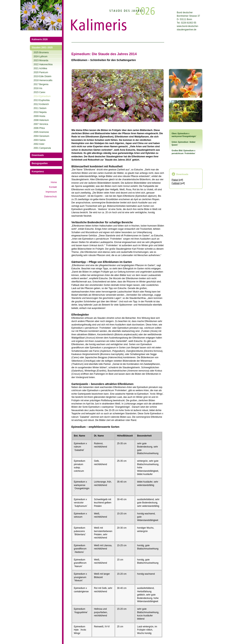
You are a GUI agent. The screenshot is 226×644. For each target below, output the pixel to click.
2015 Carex (40, 92)
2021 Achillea (40, 68)
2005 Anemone (41, 132)
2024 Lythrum (41, 56)
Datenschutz (51, 197)
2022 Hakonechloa (43, 64)
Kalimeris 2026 (40, 39)
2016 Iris (38, 88)
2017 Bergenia (41, 84)
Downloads (38, 155)
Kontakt (53, 187)
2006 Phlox (39, 128)
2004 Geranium (42, 136)
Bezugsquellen (40, 163)
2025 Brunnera (41, 52)
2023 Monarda (41, 60)
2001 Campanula (42, 148)
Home (54, 182)
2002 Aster (39, 144)
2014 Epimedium (42, 96)
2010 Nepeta (40, 112)
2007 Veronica (41, 124)
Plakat (175, 180)
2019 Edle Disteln (43, 76)
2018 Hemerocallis (43, 80)
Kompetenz (38, 172)
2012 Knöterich (41, 104)
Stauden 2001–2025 (42, 48)
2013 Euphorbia (42, 100)
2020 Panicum (41, 72)
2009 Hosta (39, 116)
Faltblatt (176, 183)
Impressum (51, 192)
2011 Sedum (40, 108)
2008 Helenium (41, 120)
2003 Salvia (40, 140)
